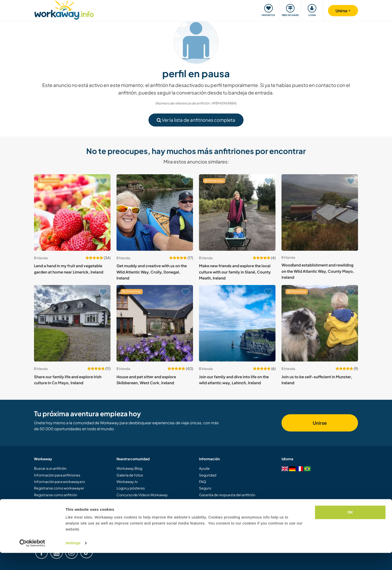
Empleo (205, 514)
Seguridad (208, 475)
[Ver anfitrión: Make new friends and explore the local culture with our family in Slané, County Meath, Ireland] (237, 212)
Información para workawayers (59, 481)
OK (350, 529)
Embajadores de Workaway (139, 501)
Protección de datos (216, 508)
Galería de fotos (130, 475)
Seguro (205, 488)
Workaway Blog (129, 468)
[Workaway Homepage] (64, 9)
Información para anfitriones (57, 475)
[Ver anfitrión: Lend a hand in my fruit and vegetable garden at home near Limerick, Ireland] (72, 212)
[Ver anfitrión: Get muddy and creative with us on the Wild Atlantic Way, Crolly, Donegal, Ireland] (155, 212)
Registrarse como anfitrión (56, 495)
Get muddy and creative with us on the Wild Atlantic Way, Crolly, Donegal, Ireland (152, 272)
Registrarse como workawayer (59, 488)
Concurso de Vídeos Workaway (142, 495)
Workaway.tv (127, 481)
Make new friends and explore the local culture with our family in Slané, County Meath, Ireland (235, 272)
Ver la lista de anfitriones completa (196, 120)
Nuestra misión (129, 508)
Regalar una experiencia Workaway (63, 501)
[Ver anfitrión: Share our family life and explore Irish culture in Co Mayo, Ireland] (72, 323)
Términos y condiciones (218, 501)
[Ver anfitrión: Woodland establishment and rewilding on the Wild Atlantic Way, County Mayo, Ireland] (320, 212)
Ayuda (204, 468)
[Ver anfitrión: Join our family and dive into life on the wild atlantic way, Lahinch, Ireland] (237, 323)
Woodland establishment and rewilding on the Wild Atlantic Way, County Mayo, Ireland (318, 271)
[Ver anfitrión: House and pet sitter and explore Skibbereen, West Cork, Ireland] (155, 323)
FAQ (202, 481)
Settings (73, 560)
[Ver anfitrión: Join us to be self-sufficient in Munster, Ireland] (320, 323)
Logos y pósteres (131, 488)
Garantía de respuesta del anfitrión (227, 495)
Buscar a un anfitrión (50, 468)
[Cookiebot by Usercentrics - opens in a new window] (32, 560)
